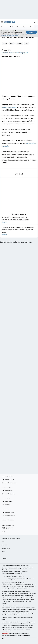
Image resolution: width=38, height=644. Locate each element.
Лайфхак (13, 27)
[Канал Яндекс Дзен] (12, 528)
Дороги (19, 43)
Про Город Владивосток (8, 516)
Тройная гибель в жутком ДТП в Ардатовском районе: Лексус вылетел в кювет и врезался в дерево (19, 231)
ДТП (27, 43)
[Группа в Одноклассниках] (6, 528)
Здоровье (26, 27)
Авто (5, 43)
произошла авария (9, 107)
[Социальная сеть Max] (4, 532)
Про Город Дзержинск (8, 476)
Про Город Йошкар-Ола (8, 494)
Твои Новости (6, 509)
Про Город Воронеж (7, 487)
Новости (4, 555)
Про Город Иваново (7, 490)
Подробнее (19, 615)
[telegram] (22, 174)
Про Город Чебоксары (8, 479)
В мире (19, 27)
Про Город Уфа (6, 505)
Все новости (4, 27)
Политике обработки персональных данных (11, 34)
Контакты (5, 545)
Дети (12, 43)
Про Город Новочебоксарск (9, 483)
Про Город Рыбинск (7, 501)
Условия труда (6, 548)
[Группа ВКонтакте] (4, 528)
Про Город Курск (7, 498)
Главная (4, 558)
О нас (4, 542)
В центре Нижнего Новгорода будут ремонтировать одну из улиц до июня (19, 220)
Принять (31, 32)
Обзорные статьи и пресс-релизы (11, 538)
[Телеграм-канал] (9, 528)
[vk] (16, 174)
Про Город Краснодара (8, 520)
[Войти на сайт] (35, 22)
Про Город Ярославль (8, 512)
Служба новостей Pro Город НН (15, 53)
